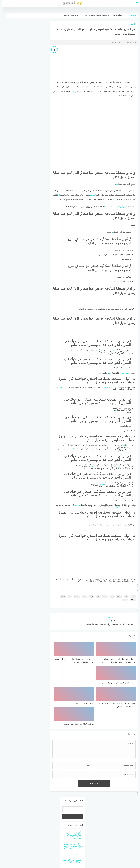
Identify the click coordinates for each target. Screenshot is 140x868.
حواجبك (122, 207)
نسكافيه (130, 600)
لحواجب (60, 191)
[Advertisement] (92, 63)
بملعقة (102, 596)
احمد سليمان (129, 42)
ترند (131, 24)
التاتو (124, 596)
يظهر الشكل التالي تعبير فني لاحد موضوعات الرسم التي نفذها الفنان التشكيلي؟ (70, 834)
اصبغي (131, 596)
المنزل (71, 91)
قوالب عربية (65, 858)
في (129, 91)
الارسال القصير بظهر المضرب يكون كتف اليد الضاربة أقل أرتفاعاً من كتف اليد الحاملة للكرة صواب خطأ (71, 799)
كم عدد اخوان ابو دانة (72, 817)
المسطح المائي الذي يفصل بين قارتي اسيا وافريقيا (70, 824)
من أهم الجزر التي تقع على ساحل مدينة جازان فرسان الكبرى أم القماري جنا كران (70, 810)
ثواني (89, 596)
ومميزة (122, 600)
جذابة (82, 596)
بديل (109, 596)
